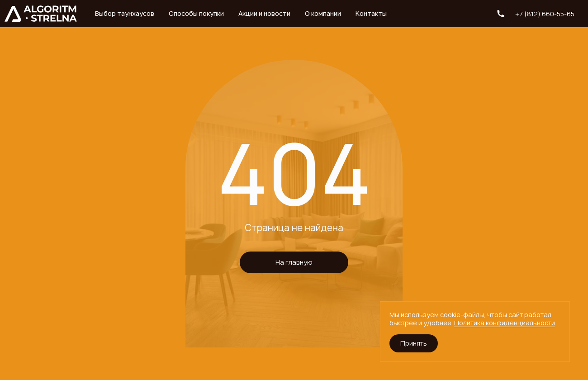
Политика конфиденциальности (505, 323)
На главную (294, 262)
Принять (414, 343)
